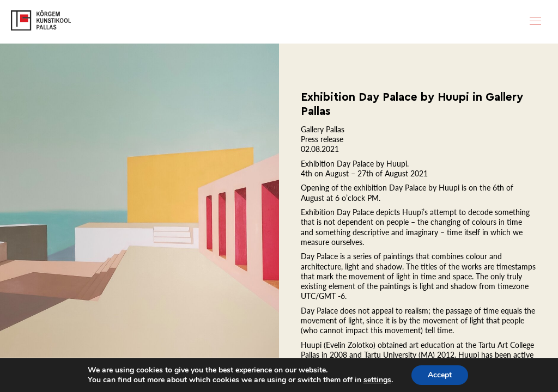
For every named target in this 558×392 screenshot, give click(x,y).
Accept (440, 375)
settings (377, 380)
